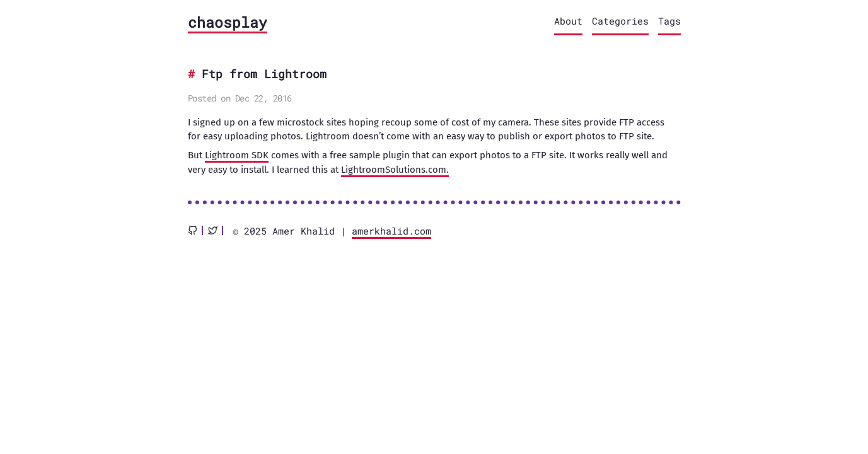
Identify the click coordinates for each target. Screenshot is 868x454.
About (568, 21)
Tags (669, 21)
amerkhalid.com (391, 231)
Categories (620, 21)
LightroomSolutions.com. (395, 170)
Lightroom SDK (237, 155)
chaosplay (228, 22)
